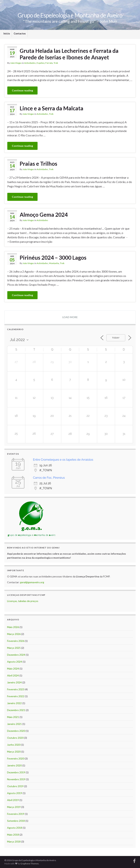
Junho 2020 (14, 745)
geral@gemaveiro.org (32, 582)
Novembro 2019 (16, 779)
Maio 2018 (13, 835)
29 (88, 434)
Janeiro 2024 (14, 682)
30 (106, 434)
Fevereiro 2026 (16, 641)
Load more (70, 317)
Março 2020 (14, 752)
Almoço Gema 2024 (44, 214)
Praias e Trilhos (38, 164)
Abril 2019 (13, 800)
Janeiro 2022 (14, 703)
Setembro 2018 (16, 821)
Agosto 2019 (15, 793)
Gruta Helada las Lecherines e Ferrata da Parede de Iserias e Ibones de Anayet (69, 54)
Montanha (54, 263)
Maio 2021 (13, 717)
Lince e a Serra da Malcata (51, 108)
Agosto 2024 (15, 662)
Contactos (20, 34)
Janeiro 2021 (14, 724)
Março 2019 (14, 807)
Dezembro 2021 (16, 710)
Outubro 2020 (15, 738)
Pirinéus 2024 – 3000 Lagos (53, 257)
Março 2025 (14, 648)
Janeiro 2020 (14, 765)
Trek (56, 63)
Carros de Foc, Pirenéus (49, 478)
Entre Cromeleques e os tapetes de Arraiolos (63, 460)
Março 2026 (14, 634)
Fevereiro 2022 (16, 696)
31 (124, 434)
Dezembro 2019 (16, 772)
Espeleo (41, 63)
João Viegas (16, 63)
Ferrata (49, 63)
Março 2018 (14, 842)
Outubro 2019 (15, 786)
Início (7, 34)
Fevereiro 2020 (16, 758)
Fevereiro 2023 (16, 689)
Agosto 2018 (15, 828)
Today (116, 338)
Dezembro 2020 (16, 731)
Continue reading (22, 90)
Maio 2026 (13, 627)
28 (70, 434)
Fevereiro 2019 (16, 814)
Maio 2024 (13, 669)
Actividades (30, 63)
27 (52, 434)
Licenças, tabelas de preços (23, 601)
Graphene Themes (30, 864)
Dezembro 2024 (16, 655)
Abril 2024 (13, 675)
